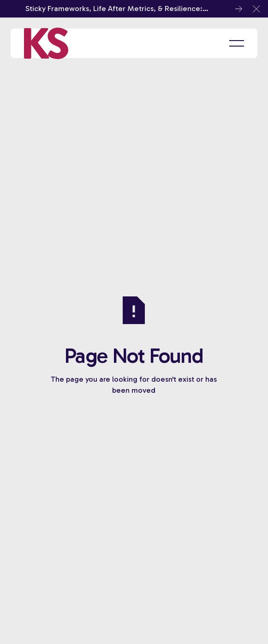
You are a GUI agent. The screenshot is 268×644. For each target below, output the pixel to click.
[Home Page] (46, 43)
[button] (256, 9)
